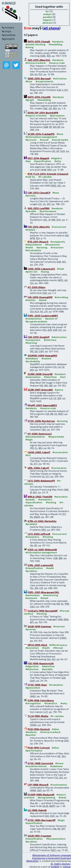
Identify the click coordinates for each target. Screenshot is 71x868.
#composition (34, 318)
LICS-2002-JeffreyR (39, 534)
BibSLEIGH (32, 861)
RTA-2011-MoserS (38, 242)
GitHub (67, 867)
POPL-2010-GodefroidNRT (43, 316)
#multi (29, 247)
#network (31, 598)
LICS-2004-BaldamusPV (41, 481)
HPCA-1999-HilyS (37, 645)
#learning (31, 343)
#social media (60, 140)
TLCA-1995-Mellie (38, 716)
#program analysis (36, 321)
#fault (61, 269)
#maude (30, 499)
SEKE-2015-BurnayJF (39, 78)
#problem (31, 524)
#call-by (30, 177)
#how (29, 81)
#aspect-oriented (36, 115)
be (47, 11)
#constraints (60, 452)
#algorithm (32, 666)
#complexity (58, 242)
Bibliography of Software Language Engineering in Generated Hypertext (52, 857)
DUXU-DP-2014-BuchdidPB (43, 113)
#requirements (44, 81)
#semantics (45, 499)
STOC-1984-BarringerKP (42, 820)
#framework (52, 244)
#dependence (34, 244)
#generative (33, 688)
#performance (48, 211)
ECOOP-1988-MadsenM (41, 795)
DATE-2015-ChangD (39, 41)
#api (28, 161)
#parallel (31, 211)
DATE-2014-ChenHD (39, 97)
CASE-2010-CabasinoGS (41, 269)
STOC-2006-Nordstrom (41, 421)
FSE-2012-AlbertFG (39, 227)
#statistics (51, 703)
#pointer (31, 735)
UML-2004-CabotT (38, 468)
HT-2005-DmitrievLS (40, 434)
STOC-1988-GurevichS (40, 763)
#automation (33, 377)
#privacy (30, 195)
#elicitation (60, 78)
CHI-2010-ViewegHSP (40, 297)
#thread (58, 648)
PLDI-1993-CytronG (39, 748)
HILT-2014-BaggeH (38, 158)
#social (44, 140)
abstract (47, 23)
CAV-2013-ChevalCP (39, 193)
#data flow (50, 377)
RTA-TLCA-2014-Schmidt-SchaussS (48, 174)
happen (47, 20)
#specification (43, 161)
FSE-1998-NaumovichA (41, 663)
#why (58, 161)
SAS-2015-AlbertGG (39, 60)
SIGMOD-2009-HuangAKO (42, 355)
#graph (30, 100)
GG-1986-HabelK (37, 810)
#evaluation (56, 685)
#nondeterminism (36, 766)
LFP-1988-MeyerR (38, 785)
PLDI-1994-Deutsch (39, 729)
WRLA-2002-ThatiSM (40, 497)
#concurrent (59, 227)
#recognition (33, 703)
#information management (41, 137)
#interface (50, 340)
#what (43, 300)
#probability (33, 361)
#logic (29, 439)
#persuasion (57, 115)
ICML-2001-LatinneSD (40, 565)
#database (32, 358)
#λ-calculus (45, 177)
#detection (32, 669)
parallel (47, 17)
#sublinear (56, 766)
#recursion (57, 247)
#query (59, 390)
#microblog (61, 297)
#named (30, 230)
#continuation (59, 785)
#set (63, 377)
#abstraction (59, 337)
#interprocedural (35, 63)
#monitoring (51, 595)
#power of (51, 318)
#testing (51, 502)
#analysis (58, 41)
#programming (46, 797)
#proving (42, 247)
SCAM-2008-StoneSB (40, 374)
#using (29, 47)
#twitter (30, 300)
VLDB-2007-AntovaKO (40, 390)
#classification (34, 568)
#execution (61, 497)
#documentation (35, 437)
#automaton (33, 595)
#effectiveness (58, 645)
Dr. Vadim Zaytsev (61, 864)
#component (33, 340)
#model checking (35, 44)
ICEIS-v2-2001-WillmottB (42, 550)
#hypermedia (56, 437)
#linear (59, 763)
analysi (47, 14)
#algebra (56, 158)
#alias (55, 729)
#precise (31, 629)
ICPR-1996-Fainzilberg (41, 700)
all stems (51, 28)
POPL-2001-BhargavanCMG (43, 592)
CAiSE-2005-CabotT (39, 452)
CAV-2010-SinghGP (39, 337)
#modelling (55, 44)
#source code (57, 63)
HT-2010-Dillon (36, 287)
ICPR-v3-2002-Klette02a (42, 521)
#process (31, 140)
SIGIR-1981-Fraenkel (39, 836)
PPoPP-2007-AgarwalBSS (42, 405)
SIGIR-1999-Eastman (39, 626)
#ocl (28, 455)
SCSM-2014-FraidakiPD (41, 134)
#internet (59, 626)
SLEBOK (55, 867)
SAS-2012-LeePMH (39, 208)
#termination (33, 250)
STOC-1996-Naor (37, 685)
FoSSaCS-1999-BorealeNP (43, 611)
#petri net (31, 272)
